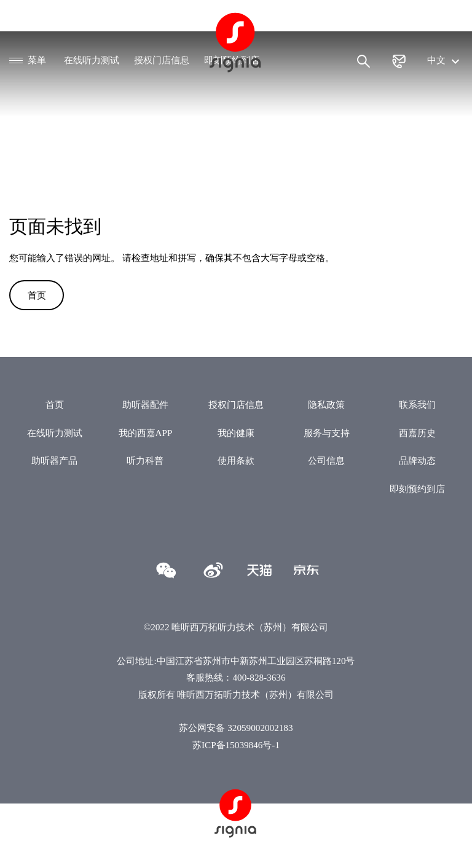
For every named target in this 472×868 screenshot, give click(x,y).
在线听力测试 (92, 60)
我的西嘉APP (146, 433)
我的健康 (236, 433)
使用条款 (236, 460)
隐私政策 (326, 405)
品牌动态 (417, 460)
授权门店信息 (162, 60)
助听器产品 (54, 460)
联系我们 (417, 405)
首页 (37, 295)
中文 (445, 60)
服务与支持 (327, 433)
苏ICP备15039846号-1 (236, 745)
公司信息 (326, 460)
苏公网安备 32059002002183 (236, 728)
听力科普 (145, 460)
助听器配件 (145, 405)
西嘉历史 (417, 433)
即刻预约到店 (417, 489)
